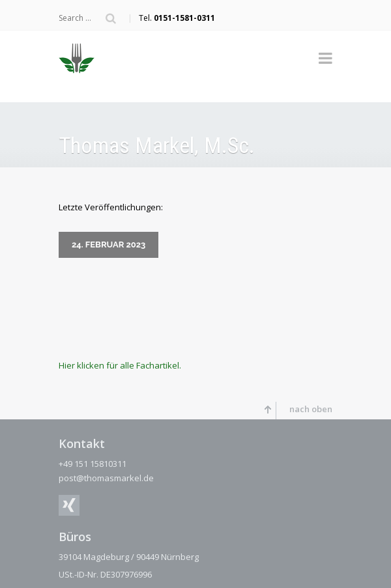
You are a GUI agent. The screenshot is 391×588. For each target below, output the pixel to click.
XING (69, 503)
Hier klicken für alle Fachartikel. (120, 363)
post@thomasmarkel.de (106, 475)
